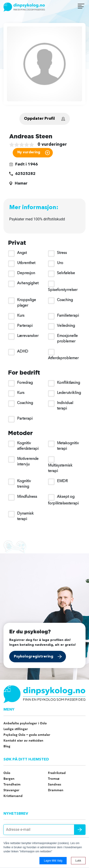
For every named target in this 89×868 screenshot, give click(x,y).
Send (80, 830)
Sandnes (55, 785)
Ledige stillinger (16, 729)
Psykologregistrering (34, 657)
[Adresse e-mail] (44, 830)
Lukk (78, 861)
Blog (7, 746)
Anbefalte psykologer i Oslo (25, 723)
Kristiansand (13, 796)
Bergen (9, 779)
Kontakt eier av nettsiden (23, 741)
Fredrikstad (57, 773)
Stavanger (11, 790)
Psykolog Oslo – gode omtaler (27, 735)
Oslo (7, 773)
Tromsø (54, 779)
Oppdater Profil (39, 119)
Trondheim (12, 785)
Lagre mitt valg (53, 861)
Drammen (56, 790)
